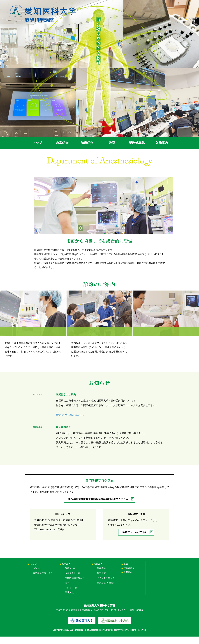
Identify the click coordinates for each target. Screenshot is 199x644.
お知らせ (37, 576)
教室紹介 (66, 572)
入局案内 (128, 580)
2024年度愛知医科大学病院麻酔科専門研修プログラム (98, 507)
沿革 (67, 590)
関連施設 (69, 600)
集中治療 (101, 581)
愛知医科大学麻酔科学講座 (99, 613)
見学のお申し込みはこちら (71, 422)
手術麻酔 (101, 576)
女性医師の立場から (75, 586)
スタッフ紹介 (72, 595)
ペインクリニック (106, 586)
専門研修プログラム (43, 581)
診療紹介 (98, 572)
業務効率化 (132, 576)
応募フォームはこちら (135, 540)
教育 (126, 572)
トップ (33, 572)
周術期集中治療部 (106, 590)
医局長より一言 (73, 581)
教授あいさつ (72, 576)
